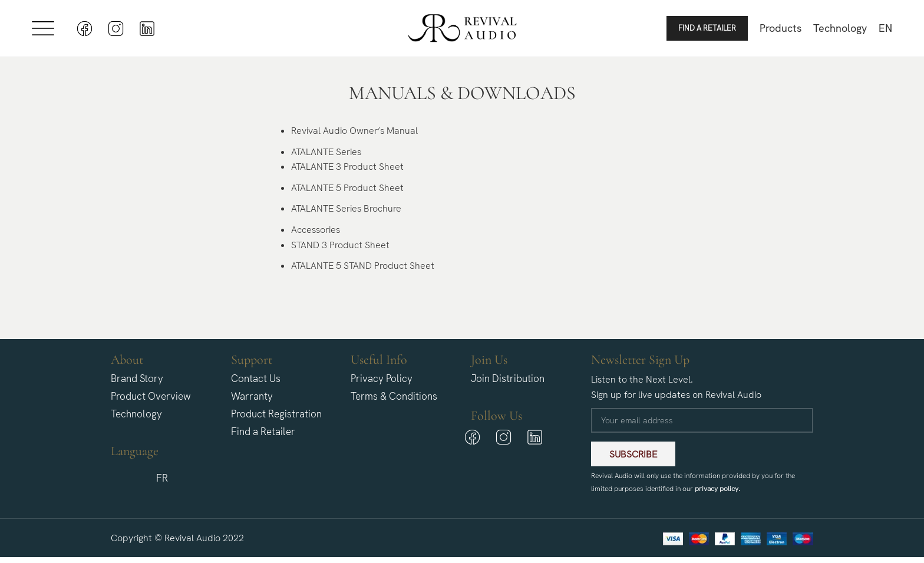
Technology (136, 414)
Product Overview (151, 396)
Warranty (252, 396)
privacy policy (717, 489)
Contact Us (256, 378)
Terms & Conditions (394, 396)
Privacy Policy (382, 378)
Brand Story (137, 378)
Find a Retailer (707, 28)
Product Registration (276, 414)
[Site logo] (462, 27)
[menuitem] (885, 28)
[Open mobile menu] (43, 28)
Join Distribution (508, 378)
